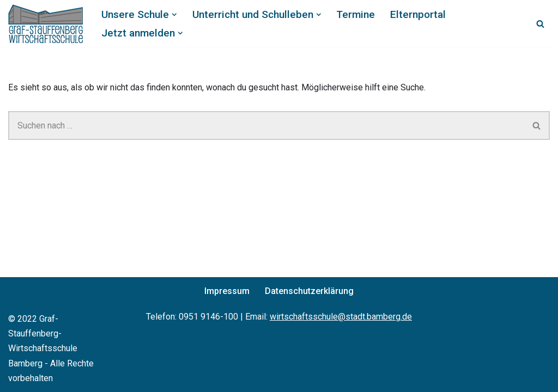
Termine (356, 14)
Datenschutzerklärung (309, 291)
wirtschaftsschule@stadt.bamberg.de (341, 317)
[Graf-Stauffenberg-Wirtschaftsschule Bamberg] (46, 24)
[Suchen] (540, 24)
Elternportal (418, 14)
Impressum (227, 291)
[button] (174, 15)
